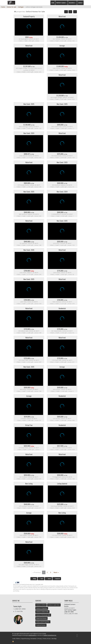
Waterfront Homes (41, 618)
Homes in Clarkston (42, 608)
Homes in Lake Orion (54, 605)
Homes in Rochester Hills (43, 615)
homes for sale (12, 7)
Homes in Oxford (41, 605)
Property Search (62, 3)
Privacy (40, 639)
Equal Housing (25, 639)
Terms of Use (47, 639)
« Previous (37, 572)
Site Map (54, 639)
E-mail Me (19, 611)
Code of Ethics (16, 639)
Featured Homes (41, 625)
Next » (56, 572)
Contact (80, 3)
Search (57, 579)
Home (53, 3)
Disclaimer (34, 639)
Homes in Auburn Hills (42, 612)
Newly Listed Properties (43, 622)
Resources (72, 3)
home (3, 7)
